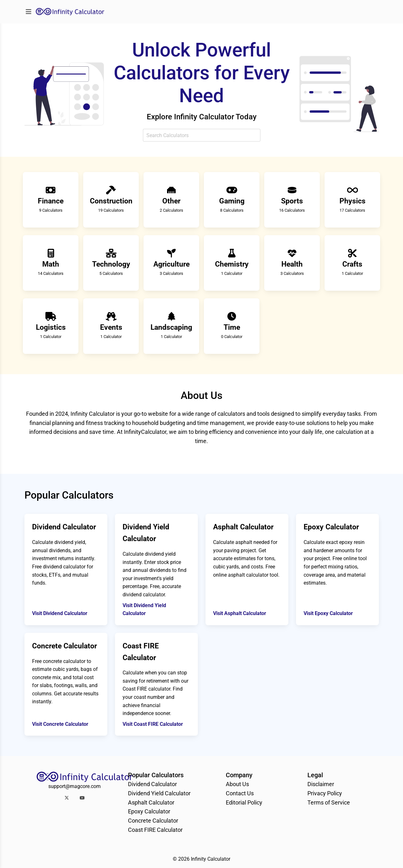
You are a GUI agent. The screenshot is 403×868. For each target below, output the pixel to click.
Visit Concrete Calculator (60, 724)
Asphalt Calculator (151, 802)
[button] (67, 798)
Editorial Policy (244, 802)
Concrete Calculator (153, 821)
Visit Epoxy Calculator (328, 613)
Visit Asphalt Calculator (240, 613)
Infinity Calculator (211, 859)
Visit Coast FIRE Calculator (153, 724)
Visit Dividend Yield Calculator (144, 610)
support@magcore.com (74, 786)
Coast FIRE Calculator (155, 830)
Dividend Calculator (152, 784)
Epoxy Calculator (149, 811)
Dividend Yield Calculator (159, 793)
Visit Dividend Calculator (60, 613)
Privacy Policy (325, 793)
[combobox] (202, 135)
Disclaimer (321, 784)
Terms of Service (329, 802)
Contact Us (240, 793)
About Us (237, 784)
